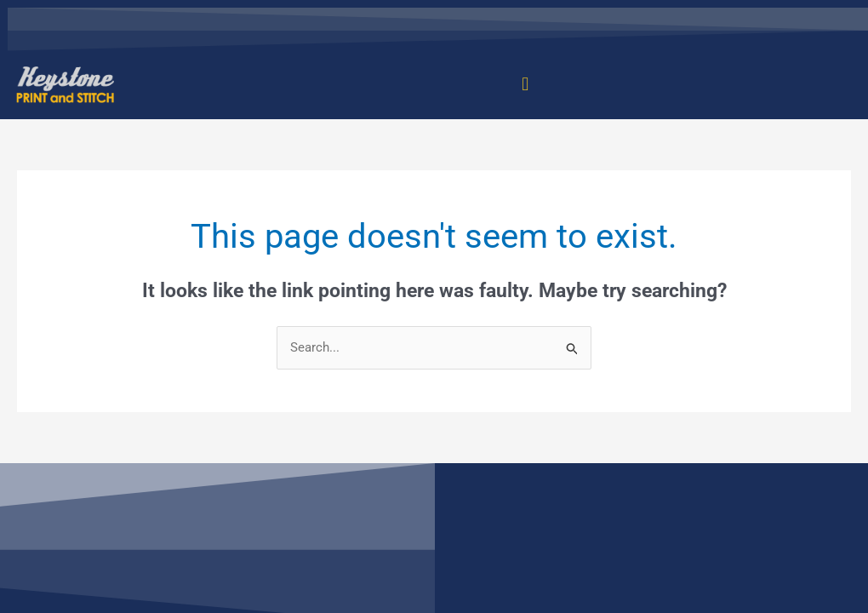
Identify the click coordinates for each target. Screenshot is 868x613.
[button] (525, 85)
